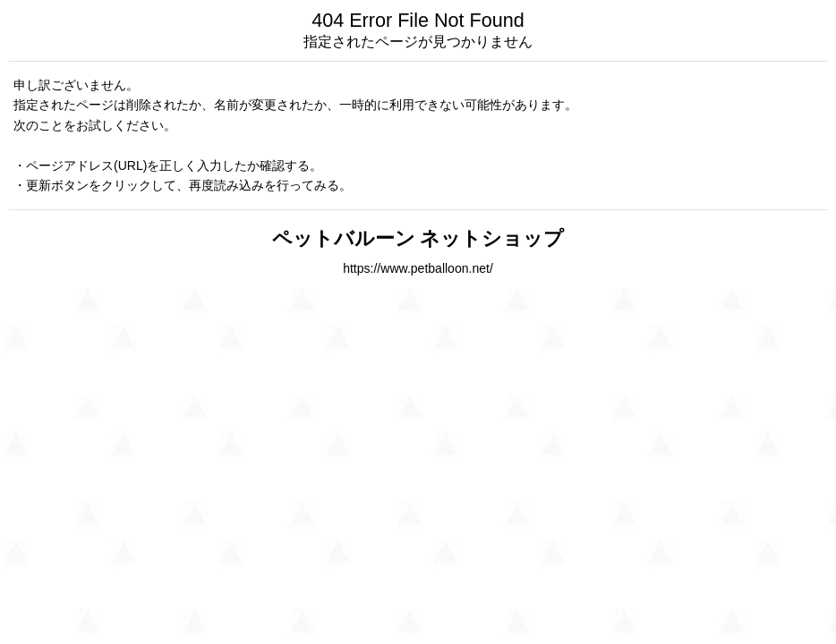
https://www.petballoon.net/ (418, 268)
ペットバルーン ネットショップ (418, 238)
